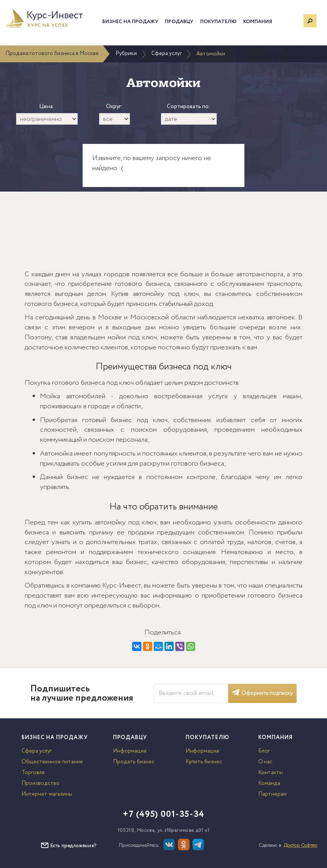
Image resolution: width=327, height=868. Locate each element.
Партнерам (272, 794)
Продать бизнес (134, 762)
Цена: (47, 107)
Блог (264, 751)
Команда (269, 783)
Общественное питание (52, 762)
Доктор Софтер (300, 845)
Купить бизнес (204, 762)
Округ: (115, 107)
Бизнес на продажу (130, 22)
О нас (265, 762)
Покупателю (218, 22)
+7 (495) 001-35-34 (163, 815)
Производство (41, 783)
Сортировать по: (189, 107)
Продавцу (179, 22)
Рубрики (126, 53)
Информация (130, 751)
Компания (258, 22)
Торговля (33, 773)
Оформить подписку (262, 693)
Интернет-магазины (47, 794)
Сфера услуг (167, 53)
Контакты (271, 773)
